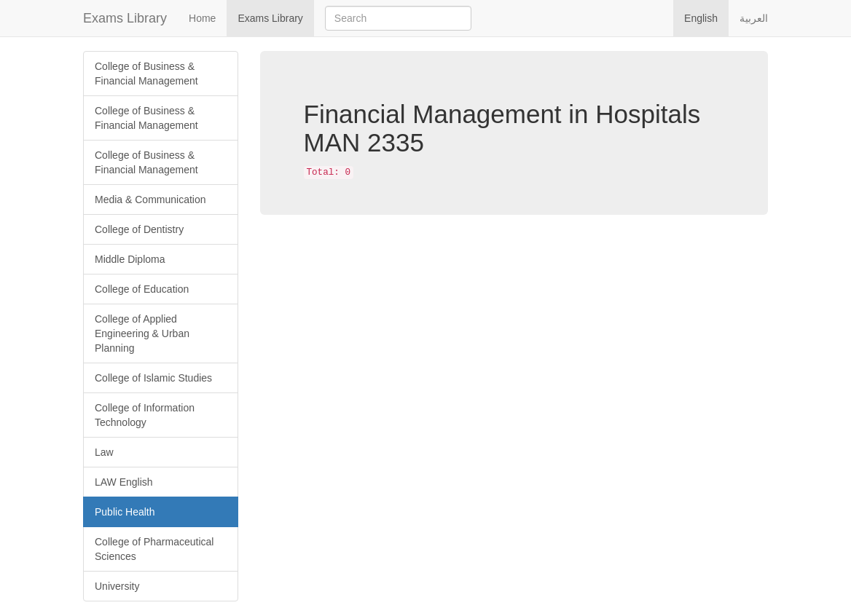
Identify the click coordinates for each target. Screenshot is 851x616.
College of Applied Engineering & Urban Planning (142, 333)
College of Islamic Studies (153, 378)
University (117, 586)
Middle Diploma (130, 259)
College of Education (142, 289)
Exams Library (125, 18)
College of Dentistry (139, 229)
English (701, 18)
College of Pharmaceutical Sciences (154, 549)
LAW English (124, 482)
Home (202, 18)
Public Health (125, 512)
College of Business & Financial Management (146, 74)
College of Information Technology (145, 415)
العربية (754, 18)
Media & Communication (150, 200)
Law (104, 452)
